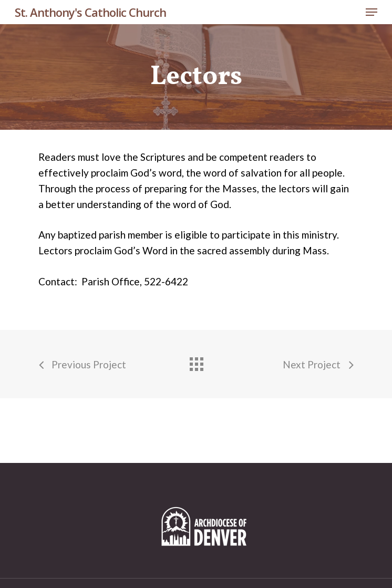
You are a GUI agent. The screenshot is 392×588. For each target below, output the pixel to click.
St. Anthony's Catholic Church (90, 12)
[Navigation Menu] (372, 12)
